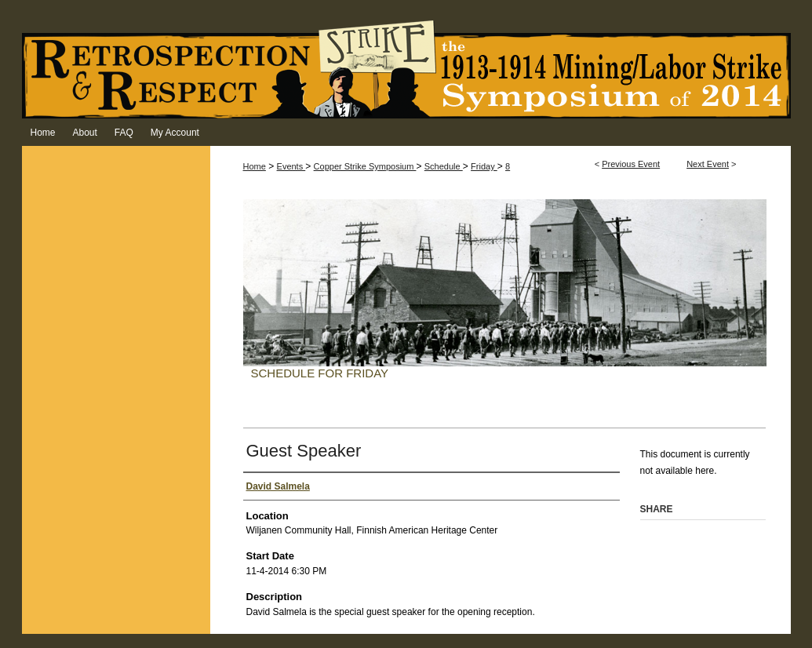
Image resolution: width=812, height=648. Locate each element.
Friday (484, 166)
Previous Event (631, 164)
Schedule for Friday (320, 373)
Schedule (444, 166)
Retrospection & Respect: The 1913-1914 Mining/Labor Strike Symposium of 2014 (406, 69)
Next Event (708, 164)
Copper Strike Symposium (365, 166)
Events (291, 166)
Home (255, 166)
